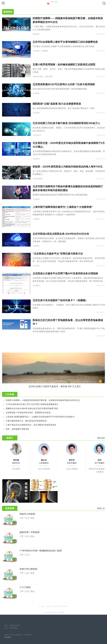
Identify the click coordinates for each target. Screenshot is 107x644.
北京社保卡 (37, 135)
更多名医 (101, 438)
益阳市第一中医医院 (30, 532)
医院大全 (101, 508)
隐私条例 (50, 606)
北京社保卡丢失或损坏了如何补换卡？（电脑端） (60, 300)
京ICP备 (7, 637)
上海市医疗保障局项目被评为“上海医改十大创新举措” (63, 207)
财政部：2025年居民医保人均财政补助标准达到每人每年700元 (68, 167)
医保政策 (36, 34)
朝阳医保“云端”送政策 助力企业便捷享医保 (57, 104)
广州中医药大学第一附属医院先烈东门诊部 (41, 551)
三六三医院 (25, 587)
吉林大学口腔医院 (28, 569)
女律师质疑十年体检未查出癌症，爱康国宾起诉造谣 (28, 413)
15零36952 (13, 628)
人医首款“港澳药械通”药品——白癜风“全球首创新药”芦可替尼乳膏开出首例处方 (40, 417)
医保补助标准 (38, 179)
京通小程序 (49, 77)
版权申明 (57, 606)
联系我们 (65, 606)
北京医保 (36, 93)
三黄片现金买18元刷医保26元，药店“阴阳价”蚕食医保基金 (31, 425)
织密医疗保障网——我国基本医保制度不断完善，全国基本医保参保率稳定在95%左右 (43, 400)
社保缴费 (44, 51)
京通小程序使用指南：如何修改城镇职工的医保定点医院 (64, 65)
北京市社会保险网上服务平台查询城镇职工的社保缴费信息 (65, 42)
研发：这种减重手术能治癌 (17, 429)
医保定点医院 (38, 77)
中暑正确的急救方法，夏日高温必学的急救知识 (26, 421)
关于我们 (42, 606)
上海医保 (36, 219)
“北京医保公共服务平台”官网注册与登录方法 (58, 254)
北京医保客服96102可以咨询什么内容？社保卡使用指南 (64, 84)
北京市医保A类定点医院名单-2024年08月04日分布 (61, 234)
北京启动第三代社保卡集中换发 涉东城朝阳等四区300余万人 (66, 123)
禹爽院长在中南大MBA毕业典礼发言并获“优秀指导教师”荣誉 (32, 408)
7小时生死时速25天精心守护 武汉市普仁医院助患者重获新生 (32, 404)
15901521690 (14, 626)
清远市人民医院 (27, 514)
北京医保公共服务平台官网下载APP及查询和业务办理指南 (65, 274)
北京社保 (36, 51)
